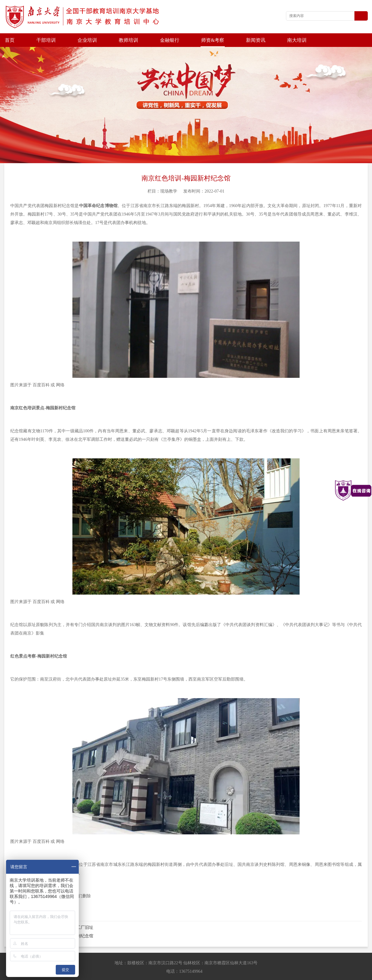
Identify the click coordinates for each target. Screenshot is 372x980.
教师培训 (128, 40)
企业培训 (87, 40)
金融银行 (170, 40)
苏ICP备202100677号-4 (189, 974)
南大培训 (297, 40)
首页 (10, 40)
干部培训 (46, 40)
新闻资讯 (256, 40)
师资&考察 (213, 40)
